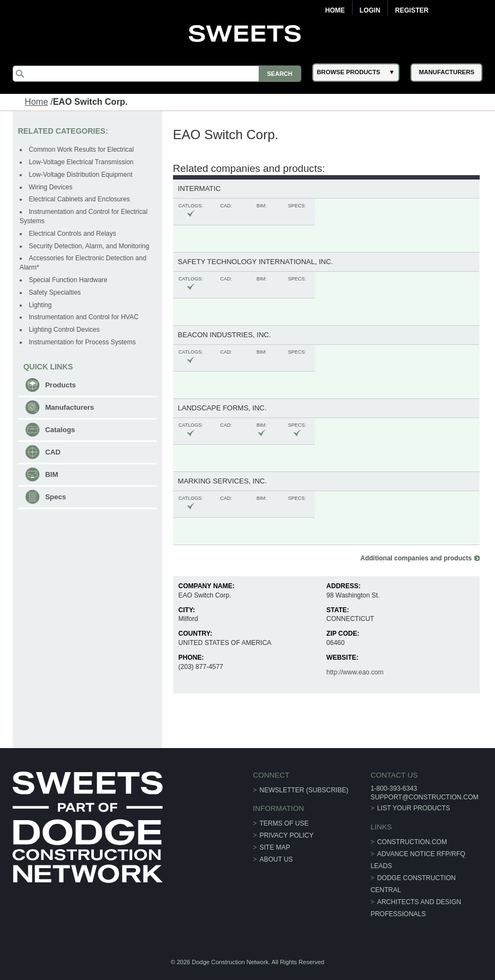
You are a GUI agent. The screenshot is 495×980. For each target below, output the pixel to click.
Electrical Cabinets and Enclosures (79, 199)
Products (61, 385)
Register (412, 10)
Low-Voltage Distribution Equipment (81, 175)
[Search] (157, 74)
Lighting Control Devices (64, 330)
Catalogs (60, 430)
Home (335, 10)
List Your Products (414, 808)
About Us (276, 859)
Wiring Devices (51, 187)
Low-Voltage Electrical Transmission (81, 162)
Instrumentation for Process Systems (82, 342)
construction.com (412, 842)
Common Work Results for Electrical (82, 150)
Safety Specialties (55, 292)
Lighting (40, 305)
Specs (56, 497)
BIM (52, 474)
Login (370, 10)
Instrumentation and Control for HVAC (84, 317)
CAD (53, 452)
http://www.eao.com (355, 672)
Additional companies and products (416, 558)
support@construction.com (425, 797)
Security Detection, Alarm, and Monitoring (89, 246)
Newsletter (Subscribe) (304, 790)
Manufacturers (70, 407)
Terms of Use (284, 823)
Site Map (275, 847)
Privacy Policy (287, 835)
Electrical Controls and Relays (73, 234)
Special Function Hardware (68, 280)
